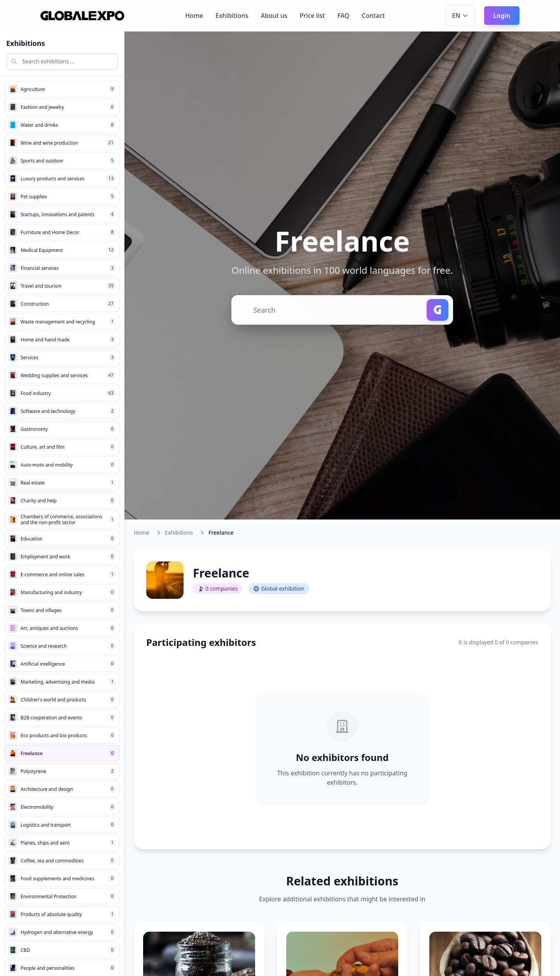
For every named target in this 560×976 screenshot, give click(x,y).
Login (502, 16)
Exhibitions (232, 16)
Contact (373, 16)
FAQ (343, 16)
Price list (312, 16)
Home (194, 16)
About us (274, 16)
